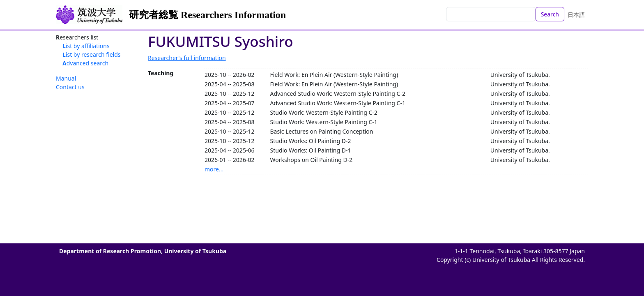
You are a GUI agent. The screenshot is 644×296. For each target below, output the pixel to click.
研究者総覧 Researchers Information (207, 15)
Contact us (70, 87)
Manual (66, 78)
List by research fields (92, 54)
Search (550, 14)
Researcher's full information (187, 58)
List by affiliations (86, 46)
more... (214, 169)
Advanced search (85, 63)
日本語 (576, 15)
